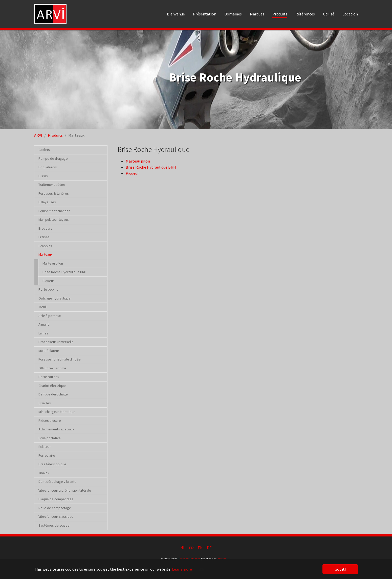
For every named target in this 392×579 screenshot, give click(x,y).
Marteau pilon (138, 161)
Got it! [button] (340, 569)
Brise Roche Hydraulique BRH (151, 167)
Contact (183, 559)
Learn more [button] (182, 569)
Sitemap (195, 559)
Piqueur (132, 173)
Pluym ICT (225, 559)
